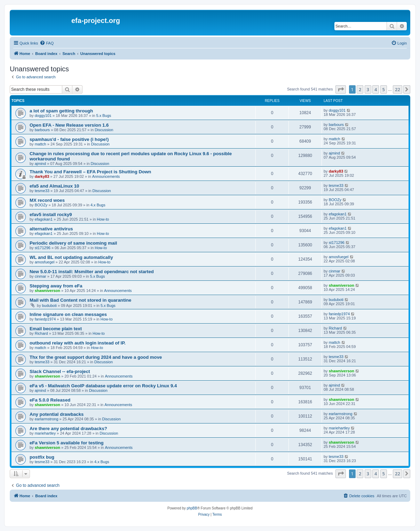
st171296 (43, 248)
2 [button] (360, 89)
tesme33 (42, 191)
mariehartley (45, 433)
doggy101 (43, 116)
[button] (341, 89)
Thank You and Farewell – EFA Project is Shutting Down (90, 172)
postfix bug (42, 457)
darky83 (42, 176)
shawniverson (47, 291)
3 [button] (368, 89)
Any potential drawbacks (57, 414)
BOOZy (41, 205)
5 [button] (384, 89)
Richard (41, 333)
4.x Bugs (98, 205)
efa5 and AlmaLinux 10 (54, 186)
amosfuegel (45, 262)
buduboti (49, 306)
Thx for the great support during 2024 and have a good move (96, 357)
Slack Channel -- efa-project (60, 371)
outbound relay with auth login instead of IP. (78, 343)
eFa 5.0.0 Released (50, 400)
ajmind (40, 164)
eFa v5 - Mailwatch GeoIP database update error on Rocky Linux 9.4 (103, 386)
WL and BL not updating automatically (71, 257)
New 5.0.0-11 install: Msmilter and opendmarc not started (92, 272)
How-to (103, 219)
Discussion (104, 130)
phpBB (192, 508)
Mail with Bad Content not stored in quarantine (80, 300)
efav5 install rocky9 (51, 215)
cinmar (41, 276)
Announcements (106, 176)
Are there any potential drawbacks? (68, 429)
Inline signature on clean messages (68, 314)
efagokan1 (44, 219)
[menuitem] (47, 43)
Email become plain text (56, 329)
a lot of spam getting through (61, 111)
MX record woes (47, 200)
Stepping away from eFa (56, 286)
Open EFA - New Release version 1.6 (69, 125)
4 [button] (376, 89)
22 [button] (398, 89)
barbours (42, 130)
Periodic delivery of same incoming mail (73, 243)
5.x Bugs (104, 116)
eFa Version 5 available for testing (67, 443)
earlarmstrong (47, 419)
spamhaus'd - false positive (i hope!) (69, 139)
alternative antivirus (51, 229)
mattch (41, 144)
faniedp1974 (45, 319)
